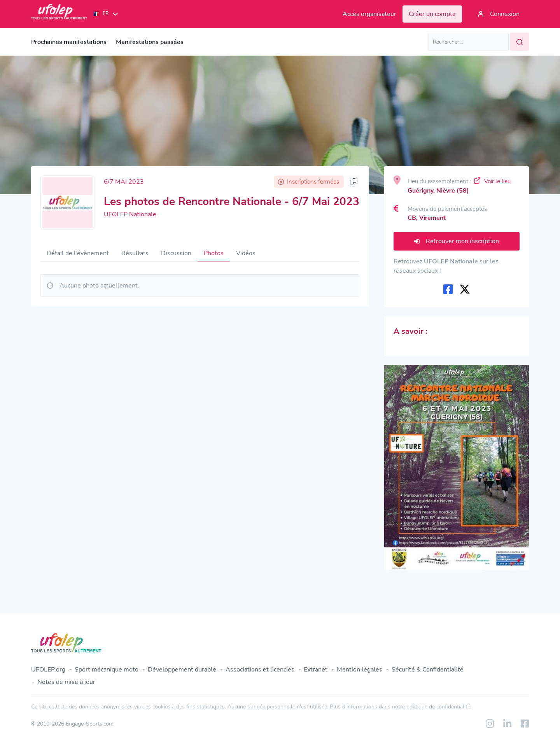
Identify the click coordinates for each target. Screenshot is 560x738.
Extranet (316, 670)
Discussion (176, 253)
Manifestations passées (150, 42)
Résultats (135, 253)
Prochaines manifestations (69, 42)
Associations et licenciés (260, 670)
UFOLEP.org (48, 670)
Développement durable (182, 670)
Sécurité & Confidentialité (428, 670)
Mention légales (360, 670)
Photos (214, 253)
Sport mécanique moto (107, 670)
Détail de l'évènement (78, 253)
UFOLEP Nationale (130, 214)
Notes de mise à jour (66, 682)
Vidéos (246, 253)
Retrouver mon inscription (457, 241)
